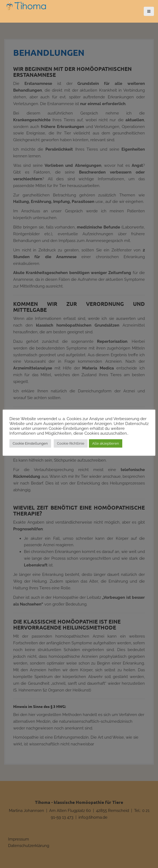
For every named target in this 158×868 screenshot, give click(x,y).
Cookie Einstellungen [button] (30, 443)
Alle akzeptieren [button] (106, 443)
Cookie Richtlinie (71, 443)
